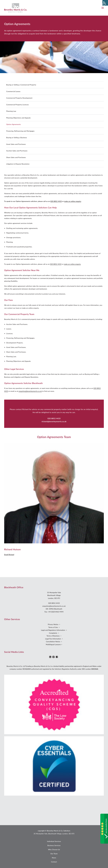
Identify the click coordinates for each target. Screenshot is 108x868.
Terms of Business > (54, 636)
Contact (54, 862)
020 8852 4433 (56, 201)
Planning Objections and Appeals (18, 118)
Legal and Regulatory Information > (54, 630)
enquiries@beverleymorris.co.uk (30, 391)
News (54, 858)
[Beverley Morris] (16, 8)
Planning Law (11, 111)
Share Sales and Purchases (16, 157)
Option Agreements (14, 124)
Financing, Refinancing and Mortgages (20, 131)
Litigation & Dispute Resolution (18, 164)
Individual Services (54, 841)
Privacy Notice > (54, 624)
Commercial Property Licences (17, 105)
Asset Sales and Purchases (16, 144)
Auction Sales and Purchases (17, 151)
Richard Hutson (12, 549)
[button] (103, 8)
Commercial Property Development (19, 98)
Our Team (54, 854)
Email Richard (9, 555)
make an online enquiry (73, 201)
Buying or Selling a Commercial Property (21, 85)
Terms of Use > (54, 627)
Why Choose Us (54, 849)
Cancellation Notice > (54, 642)
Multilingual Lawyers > (54, 644)
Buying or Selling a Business (17, 138)
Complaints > (54, 633)
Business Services (54, 845)
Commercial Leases (13, 91)
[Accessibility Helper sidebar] (105, 3)
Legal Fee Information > (54, 639)
